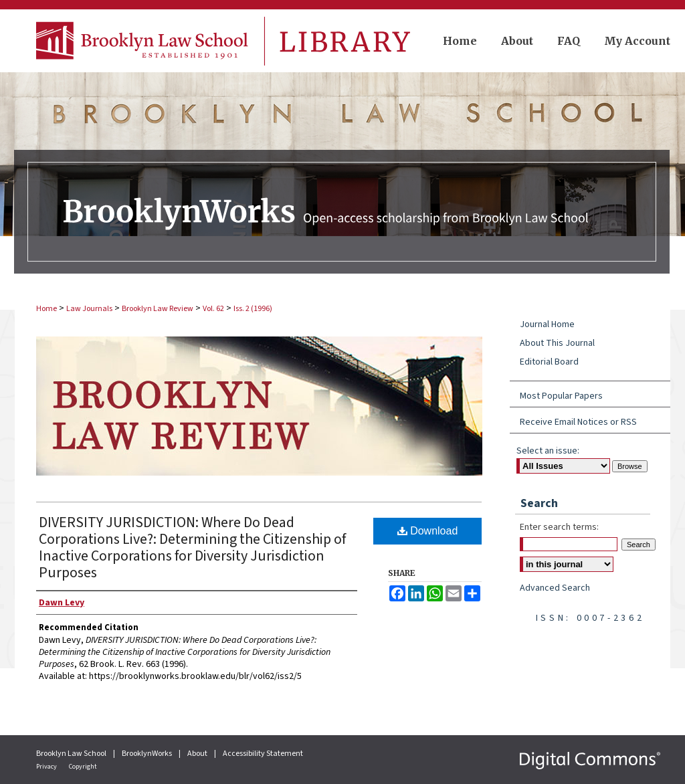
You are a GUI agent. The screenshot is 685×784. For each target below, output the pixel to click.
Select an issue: (548, 451)
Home (46, 309)
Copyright (83, 767)
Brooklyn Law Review (158, 309)
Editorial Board (549, 362)
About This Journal (557, 343)
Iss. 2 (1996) (253, 309)
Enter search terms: (559, 527)
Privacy (47, 767)
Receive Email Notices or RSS (578, 422)
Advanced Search (555, 588)
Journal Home (547, 324)
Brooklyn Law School (72, 754)
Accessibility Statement (263, 754)
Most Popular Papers (561, 396)
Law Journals (89, 309)
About (198, 754)
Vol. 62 (213, 309)
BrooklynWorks (148, 754)
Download (428, 531)
